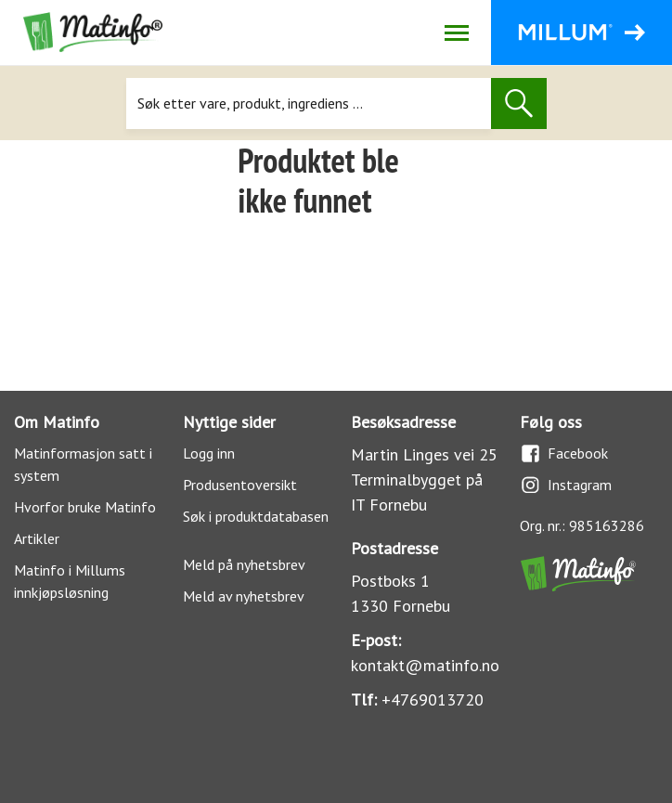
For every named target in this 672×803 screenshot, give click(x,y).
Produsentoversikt (240, 485)
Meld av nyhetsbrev (244, 596)
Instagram (566, 485)
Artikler (37, 538)
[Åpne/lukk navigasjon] (456, 32)
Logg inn (209, 453)
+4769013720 (433, 699)
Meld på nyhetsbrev (244, 564)
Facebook (564, 453)
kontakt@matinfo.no (425, 665)
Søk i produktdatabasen (256, 516)
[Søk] (308, 104)
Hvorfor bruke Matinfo (85, 507)
